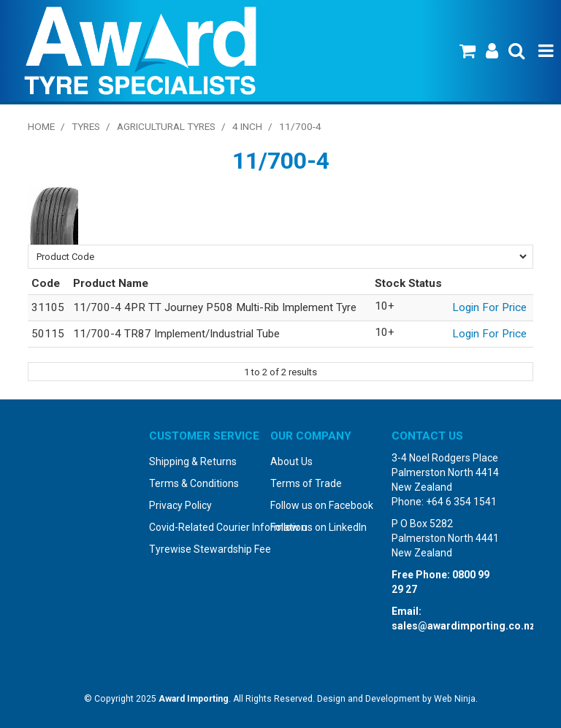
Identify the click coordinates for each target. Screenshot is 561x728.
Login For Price (489, 307)
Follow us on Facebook (322, 505)
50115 (48, 334)
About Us (291, 461)
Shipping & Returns (193, 461)
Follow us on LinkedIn (318, 527)
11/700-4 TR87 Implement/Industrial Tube (176, 334)
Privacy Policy (180, 505)
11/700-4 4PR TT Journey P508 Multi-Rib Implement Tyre (215, 307)
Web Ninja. (456, 699)
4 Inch (247, 126)
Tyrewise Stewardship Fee (205, 549)
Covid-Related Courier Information (205, 527)
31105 (48, 307)
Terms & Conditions (194, 483)
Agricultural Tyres (166, 126)
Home (41, 126)
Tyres (86, 126)
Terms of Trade (306, 483)
